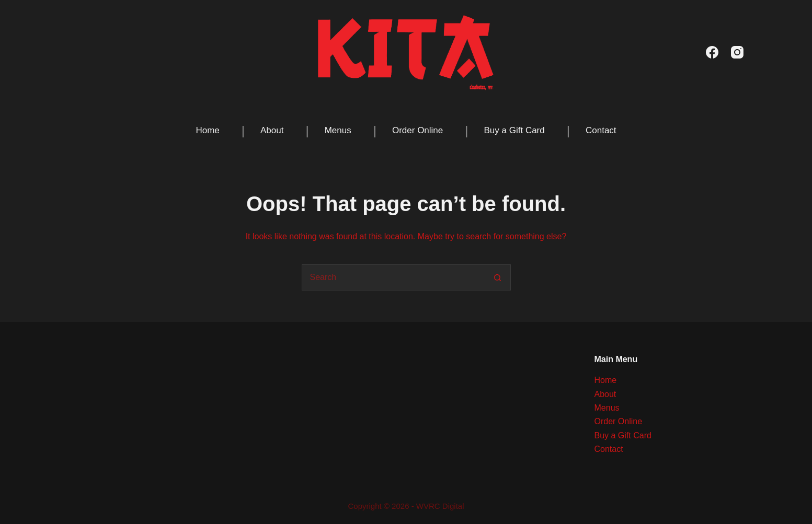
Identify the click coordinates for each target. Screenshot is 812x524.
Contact (601, 130)
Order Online (418, 130)
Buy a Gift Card (514, 130)
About (272, 130)
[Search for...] (393, 277)
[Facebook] (712, 52)
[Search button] (498, 277)
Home (207, 130)
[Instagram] (737, 52)
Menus (338, 130)
